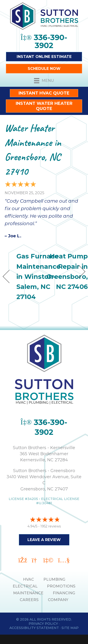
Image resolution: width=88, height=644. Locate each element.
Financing (64, 593)
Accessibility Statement (34, 628)
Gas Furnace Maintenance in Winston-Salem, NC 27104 (38, 277)
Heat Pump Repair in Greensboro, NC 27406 (67, 271)
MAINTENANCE (28, 593)
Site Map (70, 628)
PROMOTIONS (61, 586)
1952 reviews (51, 526)
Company (58, 600)
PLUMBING (54, 579)
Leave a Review (44, 540)
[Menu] (44, 81)
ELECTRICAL (25, 586)
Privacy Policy (43, 624)
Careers (29, 600)
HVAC (29, 579)
